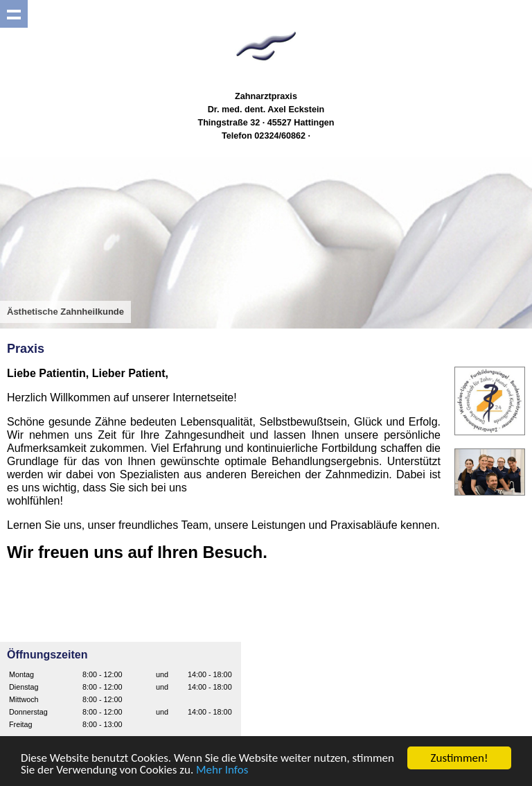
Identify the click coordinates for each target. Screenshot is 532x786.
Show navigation (14, 14)
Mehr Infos (222, 770)
